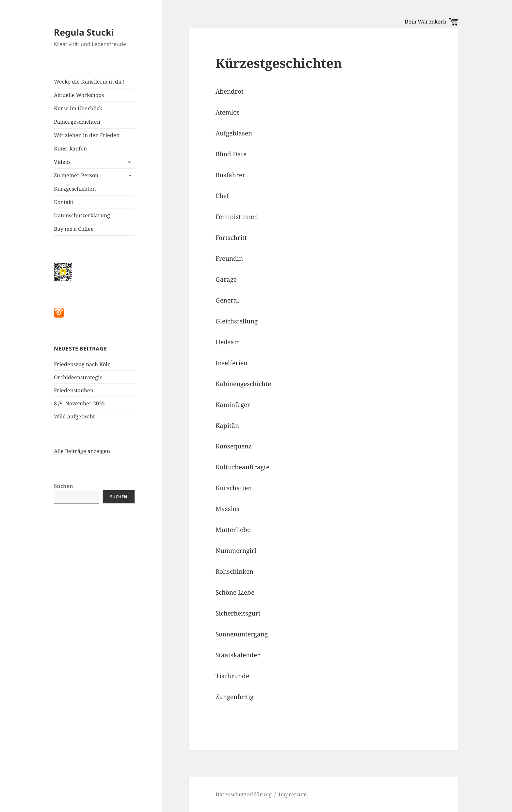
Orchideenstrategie (78, 377)
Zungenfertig (234, 697)
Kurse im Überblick (78, 108)
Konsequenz (234, 446)
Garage (226, 279)
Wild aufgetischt (74, 416)
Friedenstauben (74, 390)
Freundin (229, 258)
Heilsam (228, 342)
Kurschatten (234, 488)
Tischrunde (232, 676)
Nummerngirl (236, 551)
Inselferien (232, 363)
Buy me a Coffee (74, 229)
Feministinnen (237, 217)
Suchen (64, 486)
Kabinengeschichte (243, 384)
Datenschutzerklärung (82, 215)
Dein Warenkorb (431, 22)
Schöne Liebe (235, 592)
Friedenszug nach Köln (82, 364)
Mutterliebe (233, 530)
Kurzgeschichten (75, 189)
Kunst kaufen (70, 148)
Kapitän (227, 426)
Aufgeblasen (234, 133)
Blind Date (231, 154)
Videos (62, 162)
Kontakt (64, 202)
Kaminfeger (233, 405)
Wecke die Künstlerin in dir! (89, 82)
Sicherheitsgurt (238, 613)
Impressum (293, 794)
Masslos (227, 509)
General (227, 300)
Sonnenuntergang (242, 634)
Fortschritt (231, 238)
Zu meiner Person (76, 175)
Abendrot (230, 91)
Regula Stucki (84, 32)
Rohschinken (234, 571)
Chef (222, 196)
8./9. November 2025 (79, 403)
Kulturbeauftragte (242, 467)
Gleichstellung (237, 321)
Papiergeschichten (77, 122)
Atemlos (228, 112)
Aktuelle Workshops (79, 95)
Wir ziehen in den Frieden (87, 135)
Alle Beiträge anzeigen (82, 451)
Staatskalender (238, 655)
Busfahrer (230, 175)
